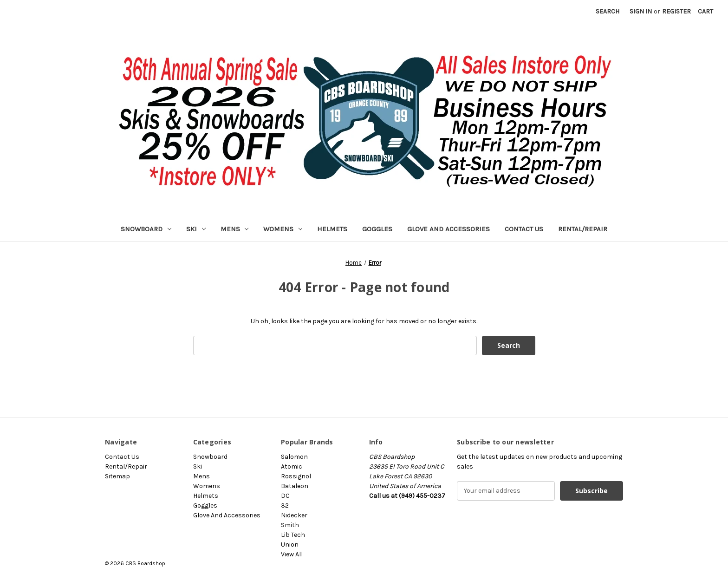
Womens (283, 229)
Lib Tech (293, 535)
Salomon (294, 457)
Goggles (377, 229)
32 (285, 505)
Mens (235, 229)
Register (676, 11)
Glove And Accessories (448, 229)
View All (292, 554)
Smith (290, 525)
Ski (196, 229)
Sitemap (117, 476)
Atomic (292, 466)
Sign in (641, 11)
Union (290, 545)
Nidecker (294, 515)
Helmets (332, 229)
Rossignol (296, 476)
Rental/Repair (583, 229)
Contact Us (524, 229)
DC (285, 496)
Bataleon (295, 486)
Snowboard (146, 229)
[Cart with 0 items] (705, 11)
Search (608, 11)
